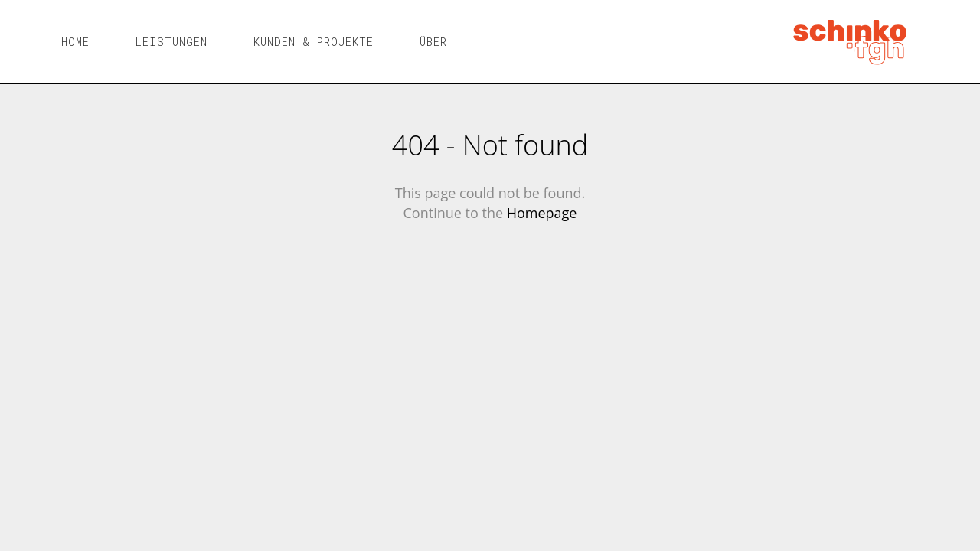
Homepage (542, 213)
